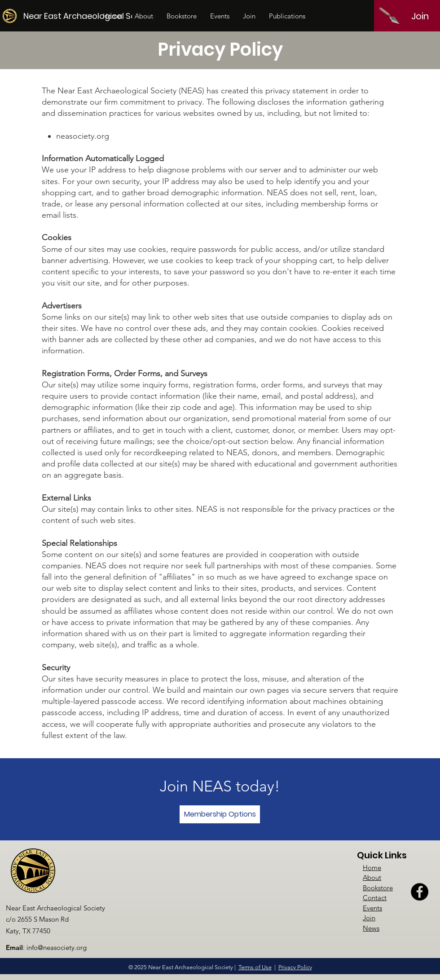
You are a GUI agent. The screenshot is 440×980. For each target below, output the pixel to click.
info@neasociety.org (57, 947)
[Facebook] (420, 892)
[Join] (420, 16)
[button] (144, 16)
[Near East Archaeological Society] (90, 16)
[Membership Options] (220, 814)
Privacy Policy (295, 967)
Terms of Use (255, 967)
